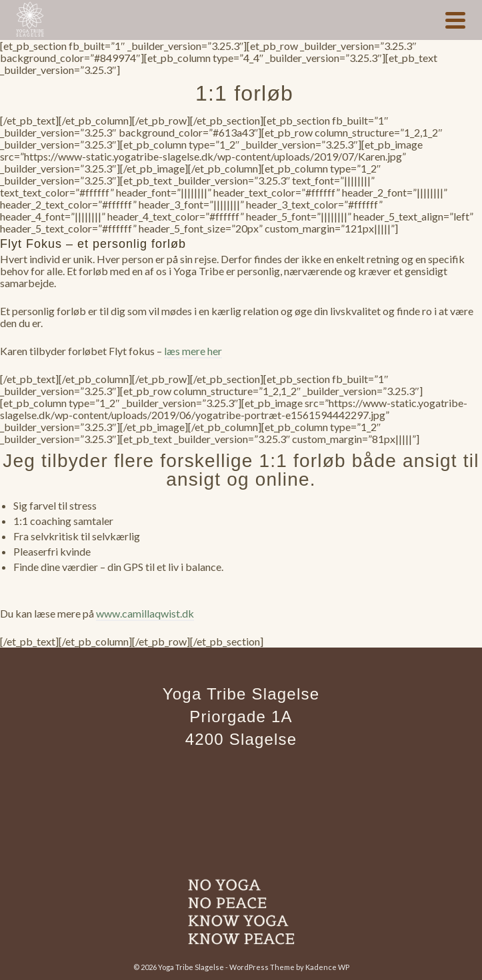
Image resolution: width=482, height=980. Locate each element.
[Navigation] (455, 20)
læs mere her (193, 351)
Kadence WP (327, 967)
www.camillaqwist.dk (145, 613)
